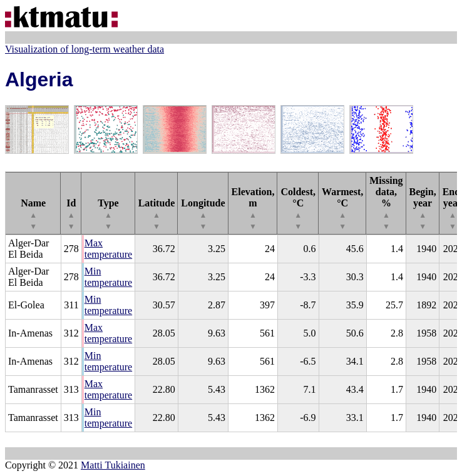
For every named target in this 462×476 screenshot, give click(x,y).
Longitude (203, 214)
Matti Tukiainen (113, 465)
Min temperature (108, 277)
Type (108, 214)
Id (71, 214)
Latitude (157, 214)
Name (33, 214)
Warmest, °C (342, 209)
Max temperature (108, 249)
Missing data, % (386, 203)
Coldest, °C (298, 209)
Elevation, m (253, 209)
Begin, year (423, 209)
